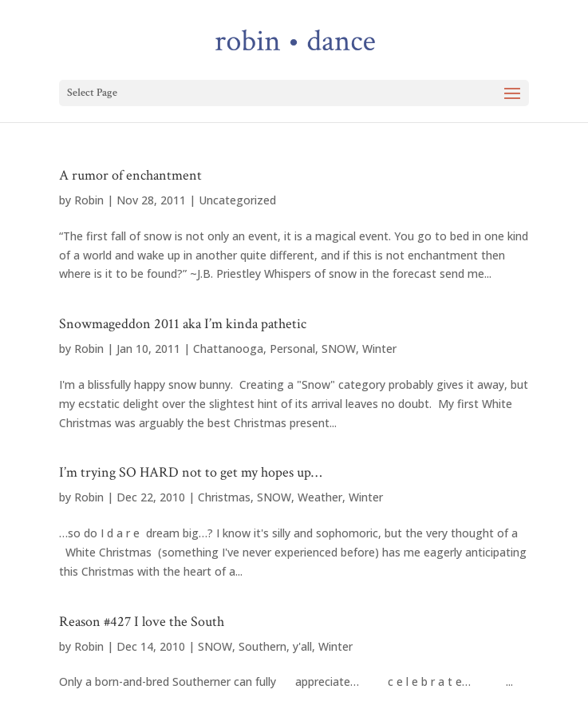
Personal (292, 349)
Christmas (224, 497)
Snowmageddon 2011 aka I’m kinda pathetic (183, 324)
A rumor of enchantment (130, 175)
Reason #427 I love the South (142, 622)
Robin (89, 200)
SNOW (339, 349)
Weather (320, 497)
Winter (379, 349)
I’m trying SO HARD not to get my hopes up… (190, 472)
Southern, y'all (275, 646)
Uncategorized (237, 200)
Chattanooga (228, 349)
